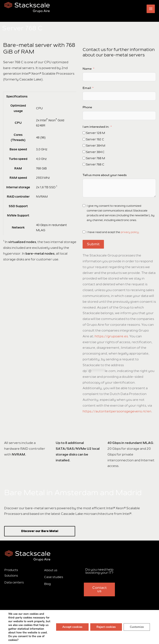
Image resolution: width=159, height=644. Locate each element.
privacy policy (130, 232)
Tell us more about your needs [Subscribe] (105, 175)
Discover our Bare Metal (40, 531)
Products (11, 570)
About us (51, 570)
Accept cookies (72, 627)
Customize (137, 627)
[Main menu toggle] (151, 9)
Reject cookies (106, 627)
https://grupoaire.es (111, 336)
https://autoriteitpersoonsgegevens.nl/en (117, 411)
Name (87, 69)
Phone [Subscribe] (87, 107)
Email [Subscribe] (87, 88)
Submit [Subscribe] (93, 244)
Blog (47, 584)
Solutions (11, 576)
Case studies (54, 577)
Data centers (14, 583)
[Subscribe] (84, 133)
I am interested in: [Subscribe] (96, 127)
